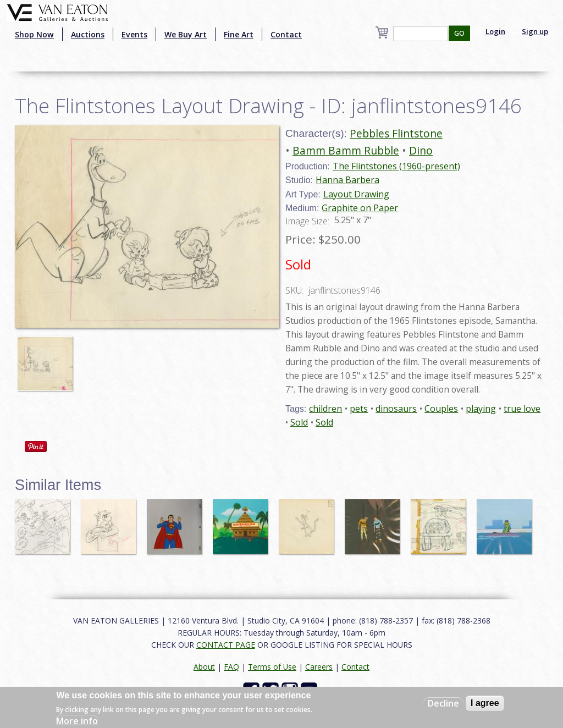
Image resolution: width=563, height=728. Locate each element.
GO (459, 33)
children (325, 409)
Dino (421, 150)
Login (495, 31)
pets (359, 409)
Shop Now (34, 34)
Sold (299, 422)
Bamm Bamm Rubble (346, 150)
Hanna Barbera (347, 180)
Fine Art (239, 34)
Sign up (535, 31)
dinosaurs (396, 409)
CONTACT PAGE (226, 645)
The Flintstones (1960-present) (396, 166)
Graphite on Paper (360, 208)
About (204, 667)
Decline (443, 703)
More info (77, 721)
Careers (319, 667)
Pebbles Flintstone (396, 133)
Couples (441, 409)
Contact (286, 34)
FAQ (231, 667)
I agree (485, 703)
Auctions (88, 34)
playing (481, 409)
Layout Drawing (356, 194)
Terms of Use (272, 667)
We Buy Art (186, 34)
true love (522, 409)
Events (134, 34)
